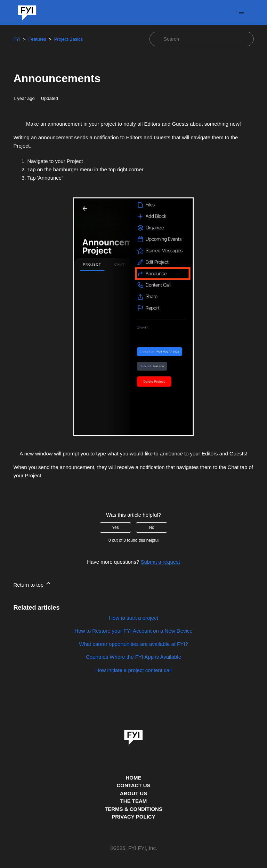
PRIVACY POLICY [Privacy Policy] (133, 817)
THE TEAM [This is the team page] (134, 801)
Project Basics (68, 39)
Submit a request (160, 562)
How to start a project (133, 618)
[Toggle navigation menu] (241, 13)
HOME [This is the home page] (134, 778)
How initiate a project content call (133, 670)
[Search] (202, 39)
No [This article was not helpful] (151, 527)
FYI (17, 39)
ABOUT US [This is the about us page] (133, 793)
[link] (133, 735)
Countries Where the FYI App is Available (133, 657)
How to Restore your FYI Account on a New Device (133, 631)
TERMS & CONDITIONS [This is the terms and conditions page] (133, 809)
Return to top (33, 584)
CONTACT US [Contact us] (133, 785)
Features (37, 39)
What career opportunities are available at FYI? (133, 644)
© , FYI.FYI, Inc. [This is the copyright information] (133, 848)
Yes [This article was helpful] (115, 527)
